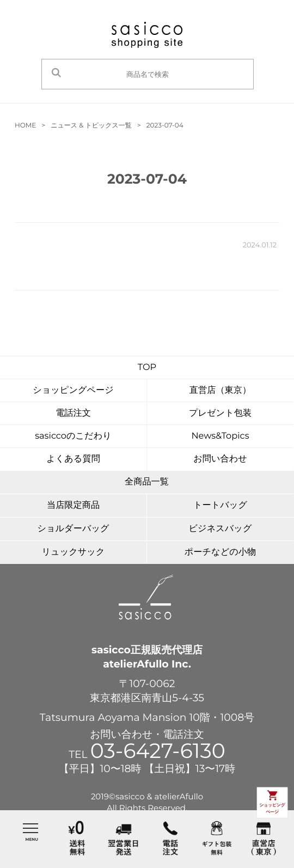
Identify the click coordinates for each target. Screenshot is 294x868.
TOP (147, 367)
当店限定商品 (73, 505)
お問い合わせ (220, 459)
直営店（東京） (220, 390)
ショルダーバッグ (73, 529)
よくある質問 (73, 459)
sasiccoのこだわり (73, 436)
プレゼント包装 (220, 413)
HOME (25, 126)
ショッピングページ (73, 390)
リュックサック (73, 552)
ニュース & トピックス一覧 (91, 126)
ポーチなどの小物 (220, 552)
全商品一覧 (147, 482)
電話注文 (73, 413)
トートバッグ (220, 505)
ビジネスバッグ (220, 529)
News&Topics (220, 436)
